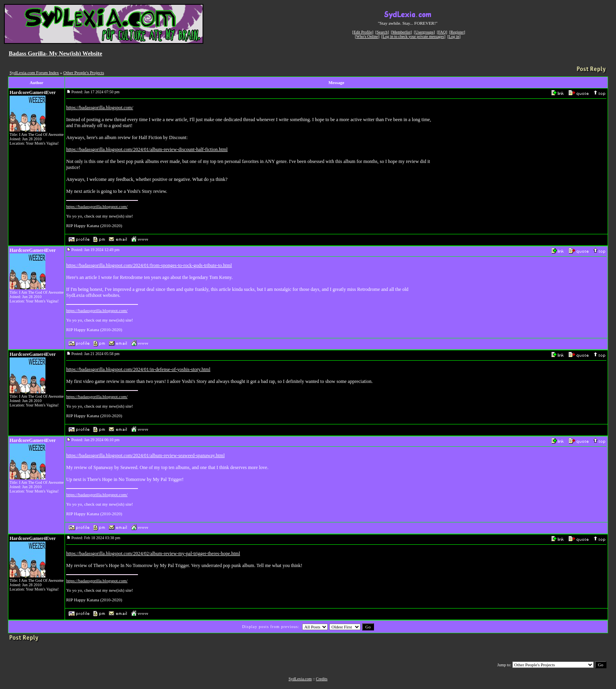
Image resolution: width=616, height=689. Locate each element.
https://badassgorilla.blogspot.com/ (100, 108)
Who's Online (367, 36)
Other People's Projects (84, 73)
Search (382, 32)
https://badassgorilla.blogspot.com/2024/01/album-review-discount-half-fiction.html (147, 149)
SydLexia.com (300, 679)
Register (457, 32)
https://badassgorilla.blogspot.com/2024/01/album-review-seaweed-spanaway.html (145, 455)
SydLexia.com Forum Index (34, 73)
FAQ (442, 32)
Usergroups (424, 32)
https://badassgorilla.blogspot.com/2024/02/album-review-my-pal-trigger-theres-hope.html (153, 554)
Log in (454, 36)
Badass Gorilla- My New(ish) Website (55, 53)
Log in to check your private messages (413, 36)
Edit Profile (363, 32)
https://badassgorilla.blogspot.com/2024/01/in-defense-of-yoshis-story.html (138, 369)
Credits (322, 679)
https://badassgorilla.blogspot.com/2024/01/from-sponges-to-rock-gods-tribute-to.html (149, 265)
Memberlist (401, 32)
